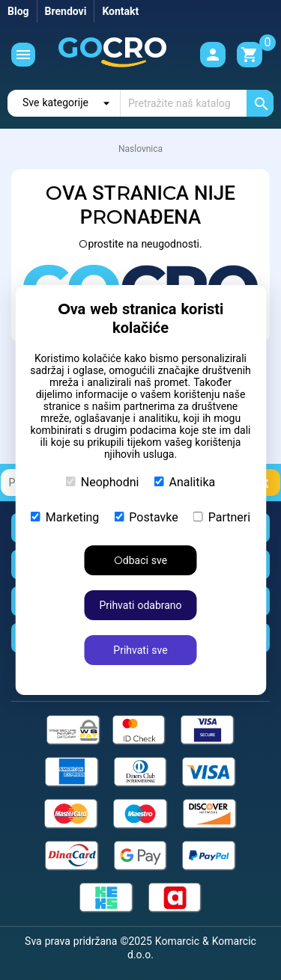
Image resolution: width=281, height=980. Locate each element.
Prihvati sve (140, 650)
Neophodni (103, 482)
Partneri (222, 517)
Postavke (146, 517)
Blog (18, 11)
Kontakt (120, 11)
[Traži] (197, 103)
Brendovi (66, 11)
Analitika (185, 482)
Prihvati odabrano (140, 605)
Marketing (65, 517)
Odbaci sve (140, 560)
